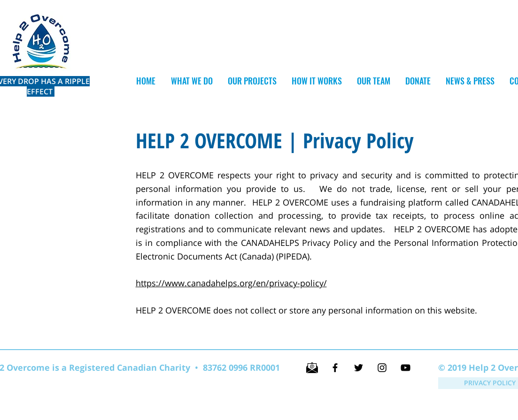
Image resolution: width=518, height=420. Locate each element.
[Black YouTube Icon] (406, 368)
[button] (252, 81)
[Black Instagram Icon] (382, 368)
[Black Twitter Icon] (359, 368)
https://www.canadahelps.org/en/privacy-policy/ (231, 283)
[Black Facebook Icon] (335, 368)
